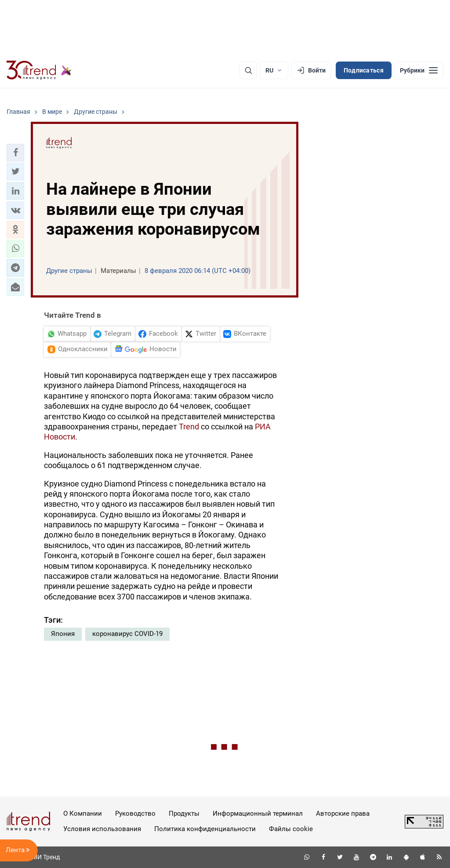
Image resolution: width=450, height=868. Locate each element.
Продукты (184, 814)
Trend (189, 427)
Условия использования (102, 829)
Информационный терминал (258, 814)
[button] (15, 153)
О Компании (83, 814)
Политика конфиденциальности (205, 829)
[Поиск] (248, 70)
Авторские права (343, 814)
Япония (63, 634)
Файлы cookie (291, 829)
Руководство (135, 814)
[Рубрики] (419, 70)
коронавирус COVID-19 (127, 634)
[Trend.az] (39, 70)
